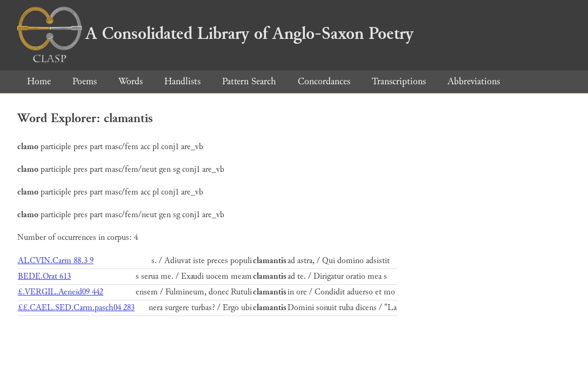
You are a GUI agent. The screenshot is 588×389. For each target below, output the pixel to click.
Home (39, 81)
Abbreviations (474, 81)
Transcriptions (399, 81)
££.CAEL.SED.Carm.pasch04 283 (76, 308)
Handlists (182, 81)
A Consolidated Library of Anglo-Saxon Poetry (215, 33)
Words (131, 81)
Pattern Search (249, 81)
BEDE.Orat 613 (44, 276)
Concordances (324, 81)
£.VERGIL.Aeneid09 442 (61, 292)
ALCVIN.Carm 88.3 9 (56, 261)
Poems (85, 81)
